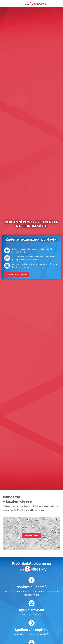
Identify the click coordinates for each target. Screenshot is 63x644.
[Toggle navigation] (6, 4)
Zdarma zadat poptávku (16, 274)
